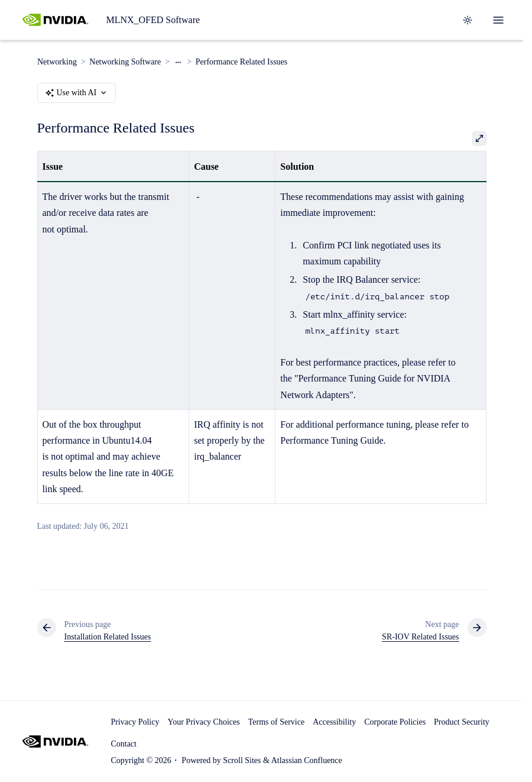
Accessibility (334, 722)
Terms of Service (276, 722)
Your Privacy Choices (203, 722)
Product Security (462, 722)
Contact (124, 744)
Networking (57, 62)
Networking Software (125, 62)
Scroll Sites (242, 760)
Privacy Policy (135, 722)
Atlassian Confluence (307, 760)
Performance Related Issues (241, 62)
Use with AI (77, 93)
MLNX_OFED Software (153, 20)
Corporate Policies (395, 722)
